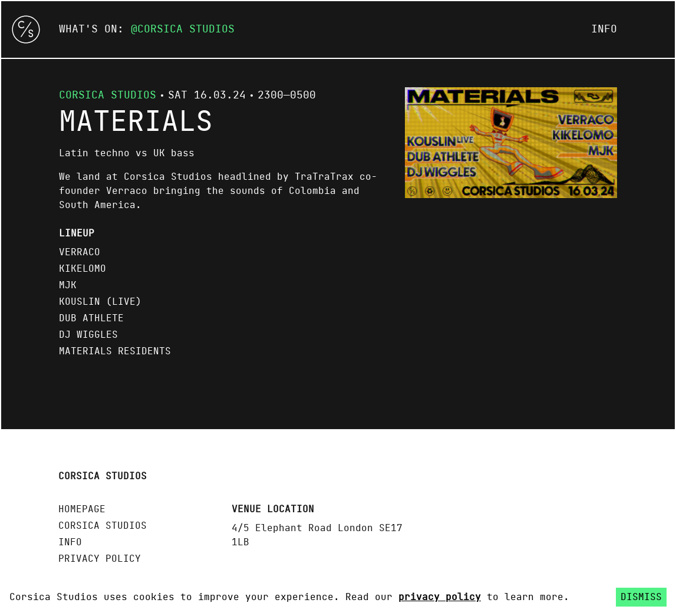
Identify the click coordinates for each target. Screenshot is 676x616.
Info (604, 29)
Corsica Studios (186, 29)
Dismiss (641, 597)
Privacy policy (100, 559)
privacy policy (440, 597)
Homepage (82, 509)
